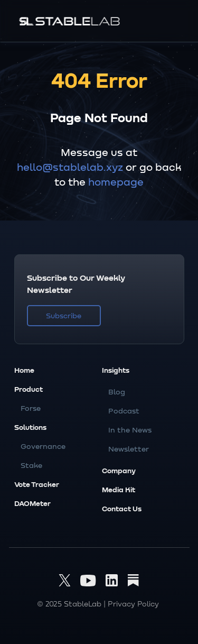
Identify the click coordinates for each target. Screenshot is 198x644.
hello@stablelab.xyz (70, 167)
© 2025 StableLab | (71, 604)
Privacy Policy (133, 604)
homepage (116, 181)
